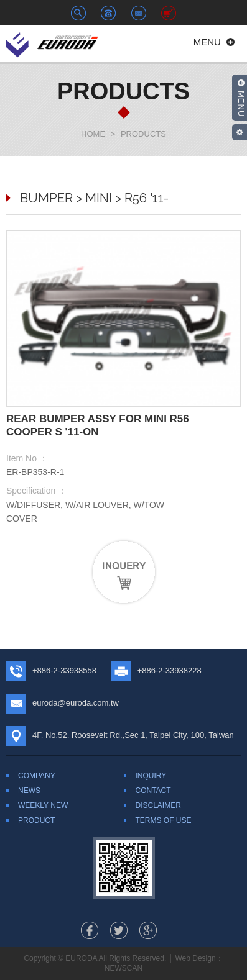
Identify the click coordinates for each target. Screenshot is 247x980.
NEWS (29, 791)
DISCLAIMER (158, 805)
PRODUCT (36, 820)
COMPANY (37, 776)
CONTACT (153, 791)
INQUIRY (151, 776)
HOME (93, 134)
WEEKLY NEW (43, 805)
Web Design (195, 958)
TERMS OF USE (164, 820)
